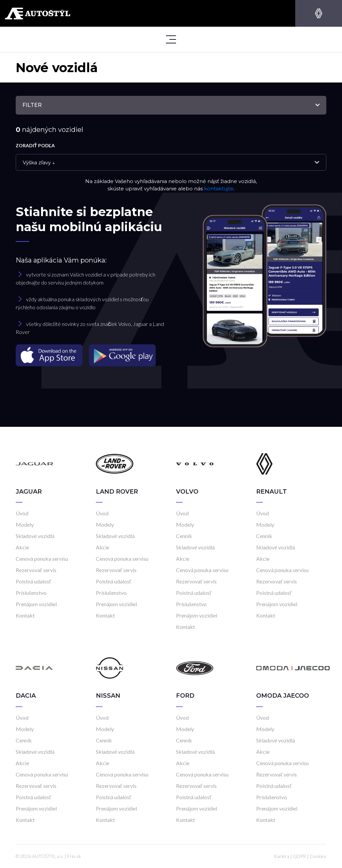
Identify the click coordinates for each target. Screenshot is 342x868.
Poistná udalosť (33, 581)
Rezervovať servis (36, 570)
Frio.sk (74, 856)
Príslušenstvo (31, 593)
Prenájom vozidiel (36, 604)
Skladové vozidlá (35, 536)
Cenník (184, 536)
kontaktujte (219, 189)
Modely (25, 525)
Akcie (22, 547)
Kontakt (25, 615)
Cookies (318, 856)
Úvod (22, 513)
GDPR (299, 856)
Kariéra (282, 856)
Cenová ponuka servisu (42, 559)
